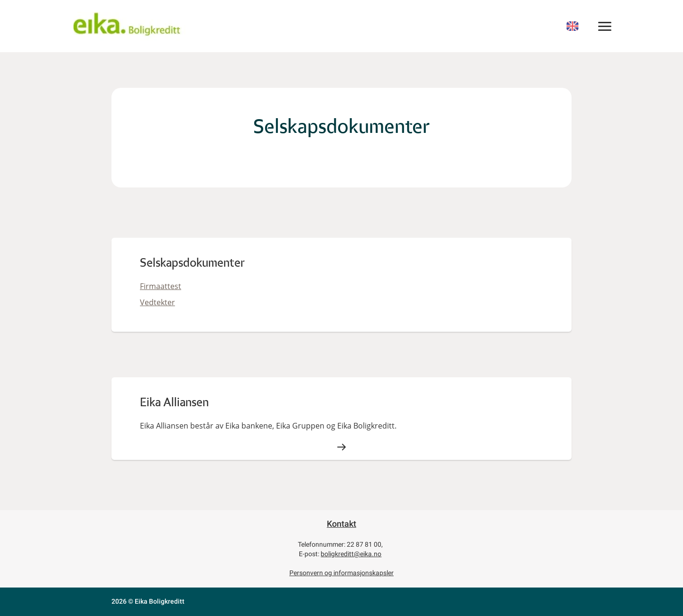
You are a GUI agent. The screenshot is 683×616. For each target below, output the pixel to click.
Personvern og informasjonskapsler (341, 573)
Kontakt (341, 524)
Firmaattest (161, 286)
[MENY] (605, 26)
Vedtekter (157, 302)
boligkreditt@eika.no (351, 554)
